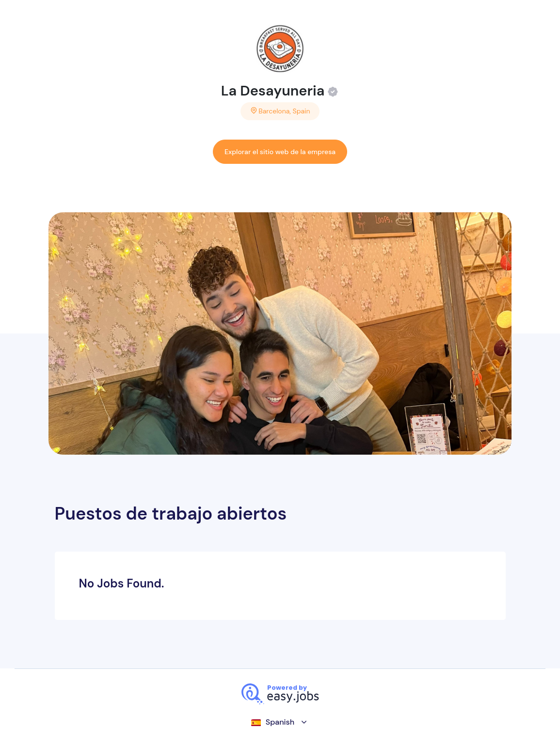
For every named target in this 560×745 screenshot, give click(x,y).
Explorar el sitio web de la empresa (280, 152)
